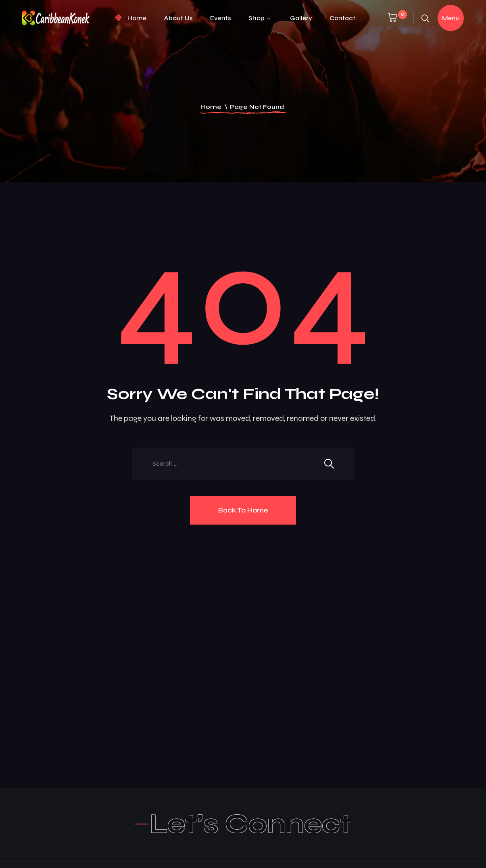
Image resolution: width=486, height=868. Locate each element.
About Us (178, 18)
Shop (257, 18)
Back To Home (243, 510)
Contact (342, 18)
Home (137, 18)
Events (221, 18)
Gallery (301, 18)
